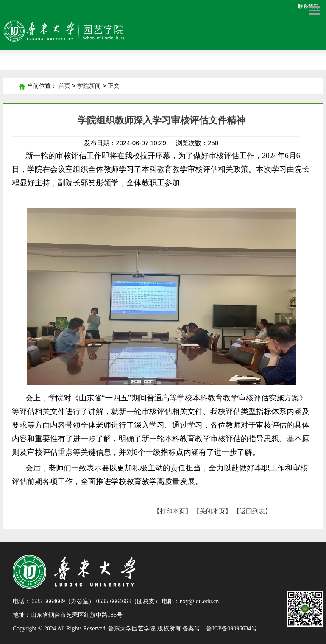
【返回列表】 (252, 511)
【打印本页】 (173, 511)
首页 (22, 86)
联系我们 (308, 6)
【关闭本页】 (212, 511)
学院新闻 (89, 86)
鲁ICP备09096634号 (231, 629)
